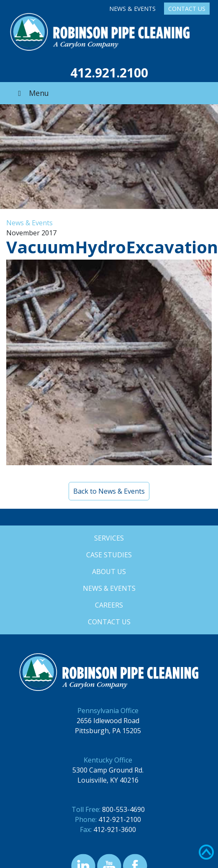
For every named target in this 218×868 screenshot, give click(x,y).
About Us (109, 572)
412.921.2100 (109, 73)
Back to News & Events (109, 491)
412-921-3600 (115, 829)
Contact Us (187, 9)
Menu (32, 93)
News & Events (132, 9)
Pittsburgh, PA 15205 (108, 731)
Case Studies (109, 555)
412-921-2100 (120, 819)
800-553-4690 (123, 809)
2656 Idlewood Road (108, 721)
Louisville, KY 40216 (108, 780)
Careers (109, 605)
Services (109, 538)
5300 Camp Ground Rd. (108, 770)
